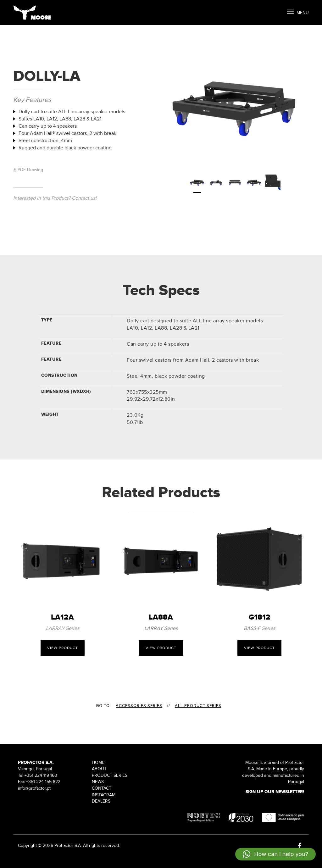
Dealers (101, 801)
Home (98, 762)
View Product (63, 648)
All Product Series (198, 706)
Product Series (110, 775)
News (98, 782)
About (99, 769)
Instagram (104, 795)
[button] (275, 854)
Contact (102, 788)
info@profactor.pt (34, 788)
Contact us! (84, 198)
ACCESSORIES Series (139, 706)
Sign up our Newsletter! (275, 792)
